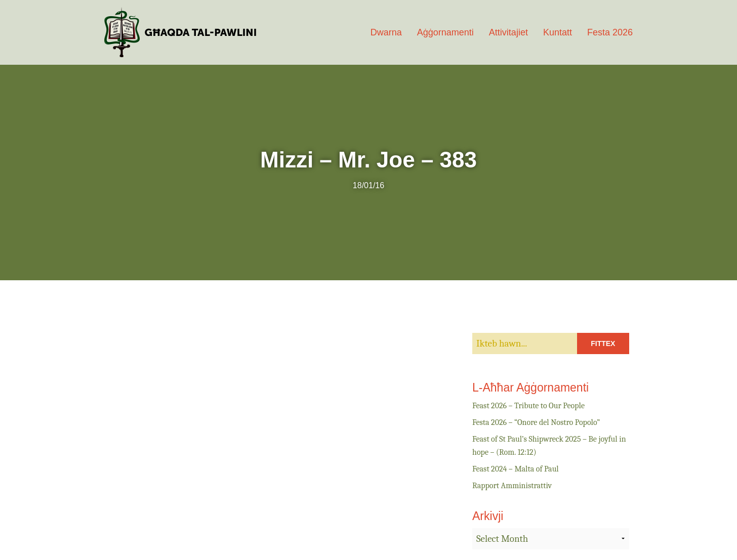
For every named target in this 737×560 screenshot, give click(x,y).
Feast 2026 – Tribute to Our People (528, 406)
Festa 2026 (610, 32)
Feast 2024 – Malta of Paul (516, 469)
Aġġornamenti (445, 32)
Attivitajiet (508, 32)
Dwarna (386, 32)
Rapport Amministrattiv (512, 486)
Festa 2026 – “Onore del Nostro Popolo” (536, 422)
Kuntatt (558, 32)
